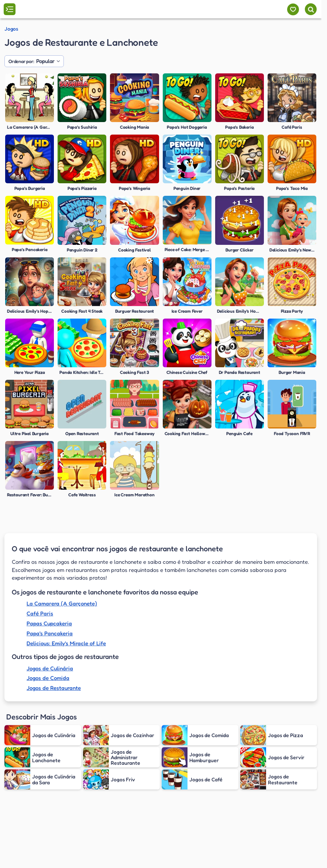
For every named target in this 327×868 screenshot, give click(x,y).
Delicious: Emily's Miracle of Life (66, 643)
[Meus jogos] (293, 9)
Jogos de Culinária (50, 668)
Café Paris (40, 613)
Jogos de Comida (48, 678)
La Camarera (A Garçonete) (62, 603)
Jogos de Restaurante (54, 688)
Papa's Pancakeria (50, 633)
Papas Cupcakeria (49, 623)
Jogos (11, 29)
